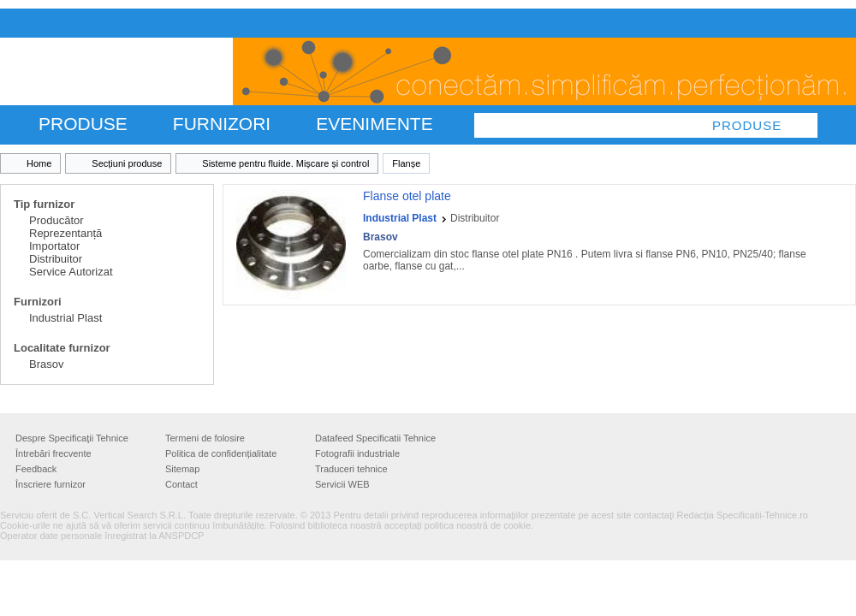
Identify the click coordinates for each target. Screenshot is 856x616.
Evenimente (374, 124)
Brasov (46, 364)
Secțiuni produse (127, 163)
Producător (56, 220)
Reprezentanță (65, 233)
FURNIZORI (222, 124)
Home (39, 163)
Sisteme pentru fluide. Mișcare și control (285, 163)
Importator (54, 246)
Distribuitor (56, 259)
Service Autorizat (71, 272)
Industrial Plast (65, 318)
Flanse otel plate (407, 196)
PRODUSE (83, 124)
